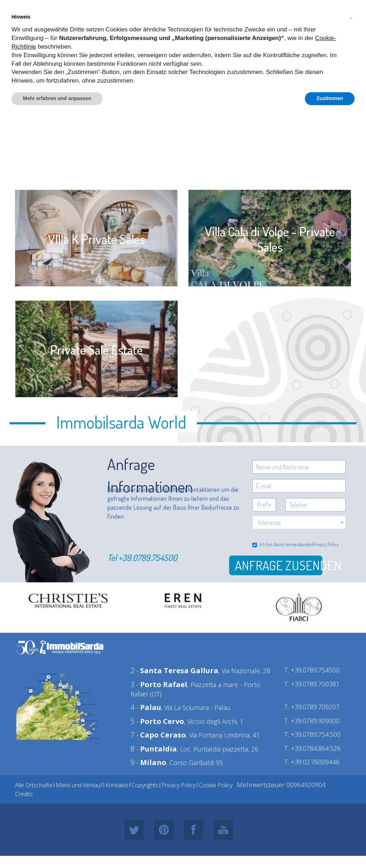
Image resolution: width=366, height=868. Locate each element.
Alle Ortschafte (34, 785)
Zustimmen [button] (330, 98)
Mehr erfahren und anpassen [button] (57, 98)
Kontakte (117, 785)
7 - (158, 735)
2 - (174, 670)
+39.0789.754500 (148, 558)
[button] (351, 17)
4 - (146, 707)
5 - (157, 721)
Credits (24, 794)
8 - (154, 749)
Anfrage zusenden (279, 565)
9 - (148, 762)
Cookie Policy (216, 785)
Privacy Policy (326, 544)
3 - (159, 684)
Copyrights (145, 785)
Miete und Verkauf (79, 785)
